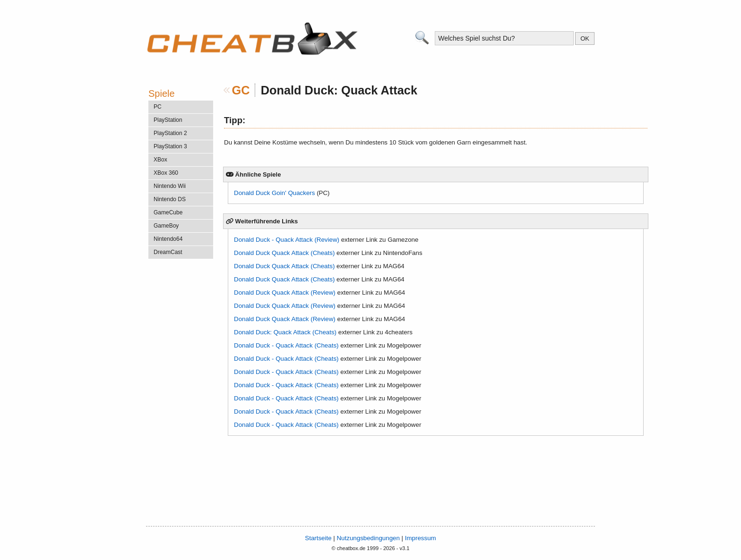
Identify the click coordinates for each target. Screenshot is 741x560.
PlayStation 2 (170, 133)
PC (158, 107)
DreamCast (168, 252)
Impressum (421, 538)
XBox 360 (166, 173)
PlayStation (168, 120)
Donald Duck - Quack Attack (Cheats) (286, 345)
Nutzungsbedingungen (368, 538)
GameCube (168, 212)
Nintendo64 (168, 239)
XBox (160, 160)
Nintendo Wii (170, 186)
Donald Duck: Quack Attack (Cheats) (285, 332)
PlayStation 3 (170, 146)
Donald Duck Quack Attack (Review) (285, 293)
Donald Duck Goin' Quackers (274, 193)
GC (241, 90)
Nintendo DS (170, 199)
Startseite (318, 538)
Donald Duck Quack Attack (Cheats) (284, 253)
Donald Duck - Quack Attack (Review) (287, 240)
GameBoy (166, 226)
